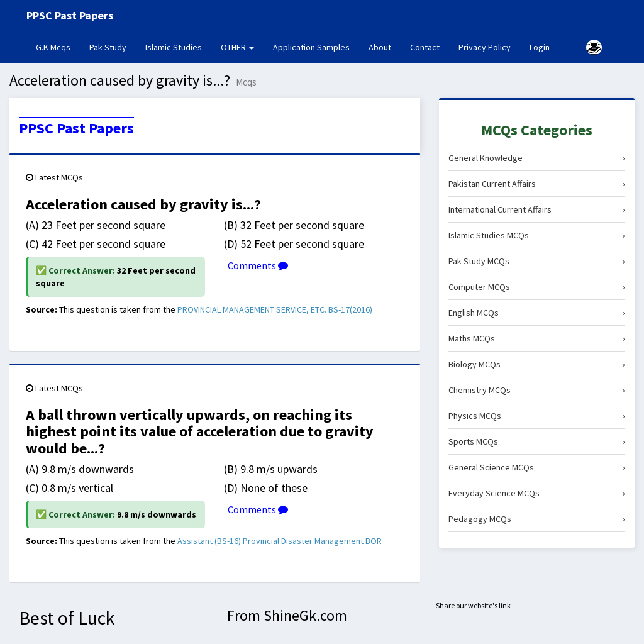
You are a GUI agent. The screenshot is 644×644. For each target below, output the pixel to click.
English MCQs (537, 313)
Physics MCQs (537, 416)
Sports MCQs (537, 441)
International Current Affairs (537, 209)
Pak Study (108, 47)
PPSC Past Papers (76, 128)
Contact (425, 47)
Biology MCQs (537, 364)
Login (540, 47)
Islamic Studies (174, 47)
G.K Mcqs (58, 47)
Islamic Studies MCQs (537, 235)
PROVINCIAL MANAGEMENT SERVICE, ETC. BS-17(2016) (275, 309)
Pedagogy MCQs (537, 519)
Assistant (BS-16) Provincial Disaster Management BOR (280, 541)
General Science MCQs (537, 467)
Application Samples (311, 47)
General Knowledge (537, 158)
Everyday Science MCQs (537, 493)
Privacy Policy (485, 47)
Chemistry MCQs (537, 390)
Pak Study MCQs (537, 261)
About (380, 47)
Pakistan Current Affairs (537, 184)
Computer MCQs (537, 287)
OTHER (237, 47)
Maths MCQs (537, 338)
